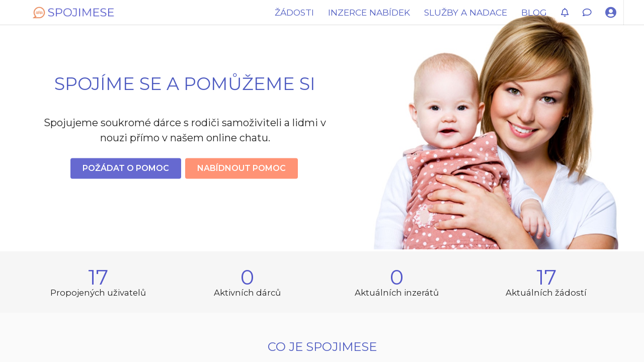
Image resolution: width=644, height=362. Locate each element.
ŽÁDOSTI (294, 12)
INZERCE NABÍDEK (369, 12)
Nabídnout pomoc (242, 168)
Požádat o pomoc (126, 168)
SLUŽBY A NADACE (466, 12)
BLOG (534, 12)
